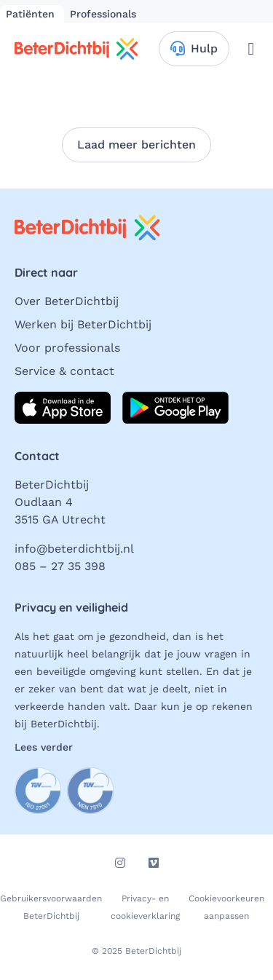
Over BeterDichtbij (67, 301)
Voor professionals (67, 348)
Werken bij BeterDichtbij (83, 324)
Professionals (103, 14)
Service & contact (64, 371)
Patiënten (32, 14)
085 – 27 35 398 (60, 566)
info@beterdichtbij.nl (74, 549)
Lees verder (44, 747)
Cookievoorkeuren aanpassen (226, 907)
